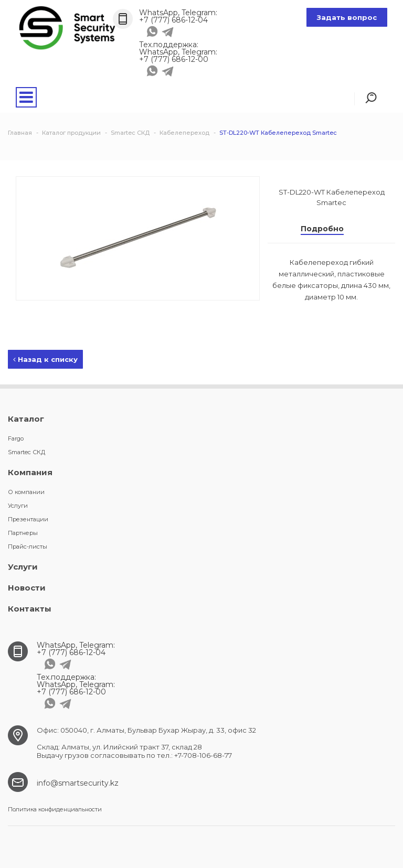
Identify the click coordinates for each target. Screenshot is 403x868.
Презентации (28, 519)
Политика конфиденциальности (55, 809)
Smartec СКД (26, 452)
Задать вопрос (347, 17)
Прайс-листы (28, 546)
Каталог (26, 419)
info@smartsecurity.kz (78, 783)
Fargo (16, 438)
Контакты (30, 609)
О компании (26, 492)
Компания (30, 472)
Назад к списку (45, 359)
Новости (27, 588)
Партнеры (23, 533)
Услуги (18, 506)
